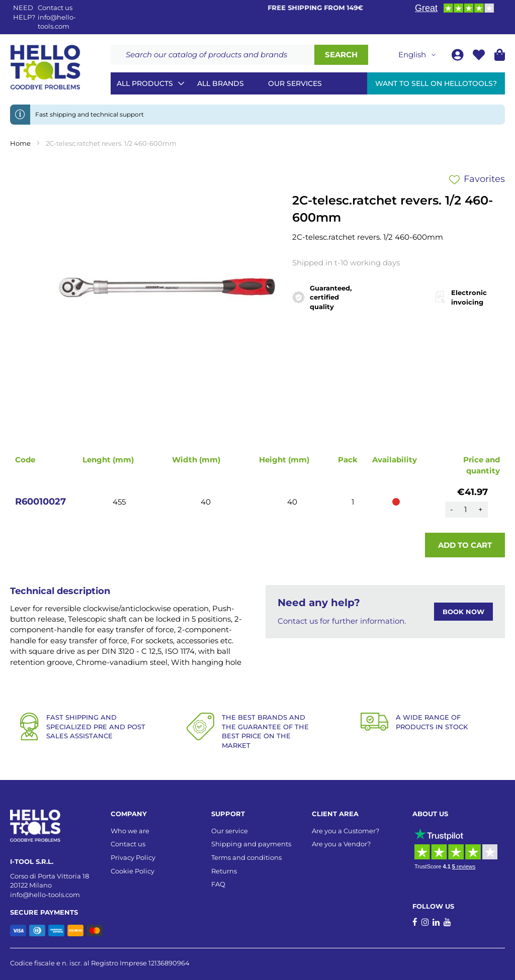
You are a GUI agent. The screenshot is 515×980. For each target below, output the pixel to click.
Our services (295, 83)
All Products (145, 83)
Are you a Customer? (346, 831)
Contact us (128, 844)
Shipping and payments (251, 844)
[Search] (341, 55)
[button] (419, 55)
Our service (230, 831)
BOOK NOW (463, 612)
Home (20, 143)
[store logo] (45, 67)
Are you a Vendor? (341, 844)
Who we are (130, 831)
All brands (221, 83)
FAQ (218, 884)
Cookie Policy (133, 871)
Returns (224, 871)
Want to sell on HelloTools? (436, 83)
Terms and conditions (246, 857)
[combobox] (212, 55)
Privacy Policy (133, 857)
